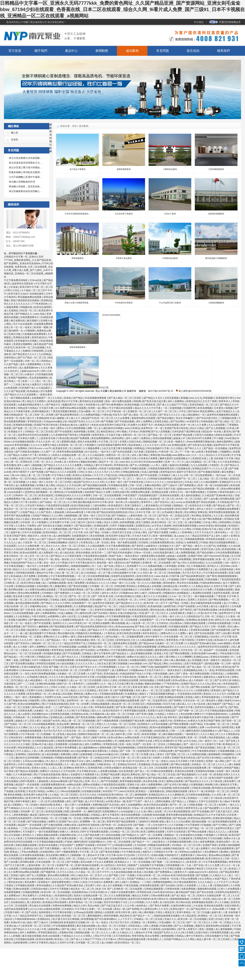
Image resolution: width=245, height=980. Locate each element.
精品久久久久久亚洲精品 (26, 569)
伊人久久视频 (85, 579)
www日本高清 (127, 791)
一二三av (66, 630)
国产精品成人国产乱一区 (226, 506)
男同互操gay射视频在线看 (132, 939)
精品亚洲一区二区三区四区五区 (129, 704)
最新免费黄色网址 (62, 882)
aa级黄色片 (152, 546)
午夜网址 (32, 526)
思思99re (30, 492)
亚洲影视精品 (202, 637)
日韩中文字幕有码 (39, 943)
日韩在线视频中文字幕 (157, 448)
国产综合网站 (178, 421)
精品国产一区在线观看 (166, 630)
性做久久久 (171, 919)
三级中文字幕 (179, 798)
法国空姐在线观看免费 (195, 768)
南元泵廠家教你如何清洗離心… (25, 191)
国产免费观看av (188, 485)
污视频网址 (225, 452)
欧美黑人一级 (61, 805)
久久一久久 (198, 455)
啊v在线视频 (118, 623)
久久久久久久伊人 (85, 664)
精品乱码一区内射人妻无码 (217, 432)
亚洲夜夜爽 (62, 744)
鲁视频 (184, 398)
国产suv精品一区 (63, 458)
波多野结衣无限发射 (23, 284)
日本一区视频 (128, 875)
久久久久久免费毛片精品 (44, 445)
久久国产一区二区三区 (165, 411)
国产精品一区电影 (100, 532)
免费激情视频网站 (81, 566)
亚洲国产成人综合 (69, 822)
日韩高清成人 (218, 674)
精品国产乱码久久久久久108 (84, 421)
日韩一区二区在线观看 (119, 842)
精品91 (125, 775)
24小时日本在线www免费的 (149, 462)
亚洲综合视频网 (102, 623)
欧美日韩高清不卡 (113, 711)
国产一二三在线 (13, 384)
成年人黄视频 (151, 926)
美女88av (226, 566)
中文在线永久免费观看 (101, 882)
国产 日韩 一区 (128, 751)
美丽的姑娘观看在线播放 (167, 916)
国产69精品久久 (24, 314)
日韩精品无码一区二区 (100, 643)
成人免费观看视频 (25, 485)
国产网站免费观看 (213, 519)
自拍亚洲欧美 (178, 613)
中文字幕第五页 (105, 569)
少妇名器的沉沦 (175, 482)
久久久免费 (152, 902)
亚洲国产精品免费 (183, 435)
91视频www (127, 593)
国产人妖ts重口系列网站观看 (219, 499)
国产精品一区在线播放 (216, 448)
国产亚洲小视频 (124, 707)
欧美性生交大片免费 (201, 506)
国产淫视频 (107, 421)
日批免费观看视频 (80, 815)
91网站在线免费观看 (162, 771)
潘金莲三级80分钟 (40, 815)
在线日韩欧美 (155, 660)
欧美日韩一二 (99, 553)
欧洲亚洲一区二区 (128, 600)
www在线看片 (16, 492)
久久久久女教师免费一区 (119, 499)
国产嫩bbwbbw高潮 (40, 620)
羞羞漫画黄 (173, 610)
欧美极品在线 (169, 838)
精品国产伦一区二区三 (121, 479)
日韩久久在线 (58, 687)
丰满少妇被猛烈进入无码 (131, 613)
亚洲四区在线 (200, 458)
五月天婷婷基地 (122, 936)
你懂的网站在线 (38, 606)
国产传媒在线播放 (37, 822)
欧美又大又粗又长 (109, 549)
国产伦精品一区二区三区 (53, 502)
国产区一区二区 (178, 805)
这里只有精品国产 (194, 664)
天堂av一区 (102, 620)
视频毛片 (200, 926)
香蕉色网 (30, 549)
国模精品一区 (181, 506)
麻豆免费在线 (18, 321)
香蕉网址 (152, 922)
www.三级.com (12, 475)
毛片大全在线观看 (23, 324)
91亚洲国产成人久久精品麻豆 (35, 388)
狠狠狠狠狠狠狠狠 (228, 576)
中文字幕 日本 (81, 532)
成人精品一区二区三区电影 (214, 479)
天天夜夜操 (223, 502)
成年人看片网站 (140, 455)
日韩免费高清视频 (219, 933)
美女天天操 (111, 848)
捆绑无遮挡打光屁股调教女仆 (175, 458)
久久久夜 (218, 516)
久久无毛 (226, 808)
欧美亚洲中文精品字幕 (114, 425)
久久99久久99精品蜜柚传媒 (125, 472)
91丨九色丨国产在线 (103, 566)
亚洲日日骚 (15, 334)
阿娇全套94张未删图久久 (91, 637)
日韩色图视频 (173, 865)
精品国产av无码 (52, 721)
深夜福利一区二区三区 (44, 643)
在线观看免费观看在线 (162, 543)
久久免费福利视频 (91, 415)
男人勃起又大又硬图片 (34, 401)
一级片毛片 (105, 452)
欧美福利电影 (229, 549)
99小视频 (122, 432)
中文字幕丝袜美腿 (62, 912)
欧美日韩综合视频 (31, 583)
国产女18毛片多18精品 (227, 680)
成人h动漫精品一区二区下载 (201, 462)
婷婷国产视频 (232, 768)
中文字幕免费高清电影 (16, 280)
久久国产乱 (210, 546)
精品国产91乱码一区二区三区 (98, 418)
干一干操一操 (187, 452)
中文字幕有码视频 (124, 509)
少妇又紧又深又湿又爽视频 (65, 919)
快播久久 (175, 532)
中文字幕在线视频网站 (173, 620)
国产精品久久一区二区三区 (169, 539)
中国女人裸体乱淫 (165, 912)
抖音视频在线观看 (179, 627)
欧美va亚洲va (180, 680)
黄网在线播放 (163, 801)
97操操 (197, 529)
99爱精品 (139, 448)
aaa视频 (82, 647)
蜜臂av (61, 428)
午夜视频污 (91, 445)
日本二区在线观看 (158, 768)
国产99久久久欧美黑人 (157, 859)
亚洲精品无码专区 (127, 764)
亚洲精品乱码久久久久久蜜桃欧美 (167, 795)
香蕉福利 (216, 690)
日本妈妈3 (68, 909)
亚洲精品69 (42, 418)
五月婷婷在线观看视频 (198, 795)
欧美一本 (186, 425)
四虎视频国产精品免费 (132, 721)
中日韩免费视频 (108, 667)
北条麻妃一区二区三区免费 (169, 643)
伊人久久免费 (199, 425)
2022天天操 (104, 516)
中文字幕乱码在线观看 (121, 408)
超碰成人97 (180, 438)
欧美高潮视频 (205, 408)
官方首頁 (15, 51)
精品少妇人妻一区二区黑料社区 (59, 489)
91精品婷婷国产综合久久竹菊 (27, 563)
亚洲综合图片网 (121, 492)
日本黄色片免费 (26, 438)
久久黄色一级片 (47, 428)
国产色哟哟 (175, 701)
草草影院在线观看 (216, 539)
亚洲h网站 (188, 532)
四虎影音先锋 (72, 650)
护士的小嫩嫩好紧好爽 (42, 509)
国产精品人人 (226, 731)
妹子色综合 (129, 869)
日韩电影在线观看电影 (160, 479)
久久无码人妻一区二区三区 (152, 573)
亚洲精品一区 (139, 922)
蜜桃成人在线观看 (105, 912)
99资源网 (120, 586)
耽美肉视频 (175, 573)
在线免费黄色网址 (15, 798)
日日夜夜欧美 (148, 405)
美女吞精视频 (98, 536)
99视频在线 (27, 307)
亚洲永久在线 (39, 768)
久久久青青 (46, 368)
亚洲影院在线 (143, 526)
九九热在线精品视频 (122, 872)
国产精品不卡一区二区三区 (84, 529)
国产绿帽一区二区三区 (191, 711)
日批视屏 (147, 815)
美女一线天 (50, 563)
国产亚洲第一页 (36, 579)
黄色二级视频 (207, 929)
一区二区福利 (31, 805)
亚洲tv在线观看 (159, 627)
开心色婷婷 (75, 448)
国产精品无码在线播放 (120, 553)
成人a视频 (233, 738)
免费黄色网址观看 (141, 492)
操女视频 (184, 717)
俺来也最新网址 (225, 442)
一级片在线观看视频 (47, 832)
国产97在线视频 (110, 781)
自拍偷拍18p (76, 744)
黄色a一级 (120, 801)
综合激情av (176, 623)
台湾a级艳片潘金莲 (172, 512)
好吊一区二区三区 (39, 556)
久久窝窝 (158, 697)
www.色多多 (162, 576)
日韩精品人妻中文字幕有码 (98, 465)
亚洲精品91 (43, 919)
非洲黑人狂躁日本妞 (131, 442)
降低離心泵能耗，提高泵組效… (25, 187)
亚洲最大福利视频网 (229, 845)
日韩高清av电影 (40, 889)
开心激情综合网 (83, 613)
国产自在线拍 (69, 579)
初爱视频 (222, 546)
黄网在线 (155, 455)
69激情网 (145, 432)
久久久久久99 (57, 677)
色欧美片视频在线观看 (162, 549)
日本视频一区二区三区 (102, 586)
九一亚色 (209, 670)
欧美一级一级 (206, 485)
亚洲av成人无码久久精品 (128, 519)
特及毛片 (10, 347)
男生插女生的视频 (72, 778)
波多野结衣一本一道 (152, 428)
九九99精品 (45, 354)
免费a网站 (66, 754)
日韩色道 (53, 647)
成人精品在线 (67, 553)
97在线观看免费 (74, 492)
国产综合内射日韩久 (208, 418)
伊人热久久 (52, 761)
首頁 (74, 126)
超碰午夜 (16, 532)
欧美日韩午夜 (33, 798)
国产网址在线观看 (180, 764)
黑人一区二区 (44, 381)
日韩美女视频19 (113, 768)
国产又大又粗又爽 (15, 865)
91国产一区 (139, 744)
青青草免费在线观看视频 (70, 452)
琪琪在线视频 (141, 549)
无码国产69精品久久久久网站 (48, 516)
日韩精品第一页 (22, 717)
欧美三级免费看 (77, 583)
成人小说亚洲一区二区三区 (32, 543)
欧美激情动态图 (64, 896)
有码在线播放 (147, 680)
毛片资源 (9, 771)
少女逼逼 (13, 287)
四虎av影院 (155, 593)
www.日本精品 (132, 428)
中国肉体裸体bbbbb (211, 583)
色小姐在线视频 (66, 664)
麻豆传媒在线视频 (86, 926)
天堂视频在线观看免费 (93, 657)
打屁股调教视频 (226, 751)
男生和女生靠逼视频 (188, 583)
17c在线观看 (165, 788)
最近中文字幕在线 (98, 929)
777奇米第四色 (40, 304)
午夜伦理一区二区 (169, 452)
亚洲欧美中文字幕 (173, 741)
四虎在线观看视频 (162, 438)
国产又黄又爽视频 (50, 848)
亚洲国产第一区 (65, 865)
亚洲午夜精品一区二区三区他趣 (51, 818)
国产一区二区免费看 (152, 835)
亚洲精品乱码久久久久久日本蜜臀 (73, 495)
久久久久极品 (79, 630)
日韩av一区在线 (142, 553)
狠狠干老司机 (99, 738)
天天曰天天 (144, 855)
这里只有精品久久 (226, 411)
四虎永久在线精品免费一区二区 (69, 455)
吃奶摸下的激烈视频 (110, 469)
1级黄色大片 (181, 872)
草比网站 (196, 516)
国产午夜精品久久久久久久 (18, 808)
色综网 (222, 805)
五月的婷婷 (140, 845)
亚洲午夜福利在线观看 (87, 865)
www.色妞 (40, 314)
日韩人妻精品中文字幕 (53, 701)
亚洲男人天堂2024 (198, 600)
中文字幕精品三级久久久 (89, 711)
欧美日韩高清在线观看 (129, 633)
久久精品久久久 (89, 549)
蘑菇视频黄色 (95, 916)
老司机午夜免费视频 (66, 748)
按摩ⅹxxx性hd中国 (210, 727)
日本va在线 (36, 280)
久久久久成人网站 (144, 811)
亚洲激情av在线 (80, 714)
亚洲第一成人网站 (98, 408)
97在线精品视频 (68, 647)
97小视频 (219, 438)
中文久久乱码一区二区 (48, 442)
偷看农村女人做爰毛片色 (217, 677)
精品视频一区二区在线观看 (124, 620)
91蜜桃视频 (197, 785)
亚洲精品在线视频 (25, 586)
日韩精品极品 (175, 744)
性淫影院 (233, 526)
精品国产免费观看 (80, 438)
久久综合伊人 (13, 371)
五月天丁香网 (210, 401)
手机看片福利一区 (15, 912)
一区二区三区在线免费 (30, 653)
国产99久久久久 (194, 448)
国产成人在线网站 (88, 469)
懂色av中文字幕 (45, 573)
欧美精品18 (229, 744)
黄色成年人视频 (40, 519)
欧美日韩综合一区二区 (164, 522)
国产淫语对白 (162, 502)
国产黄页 (212, 576)
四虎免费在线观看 (150, 885)
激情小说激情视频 (83, 754)
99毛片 (158, 741)
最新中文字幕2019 (187, 472)
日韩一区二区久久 (44, 462)
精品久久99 (80, 906)
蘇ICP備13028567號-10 (161, 391)
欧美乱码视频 (132, 405)
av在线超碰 (127, 811)
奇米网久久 (45, 455)
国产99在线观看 (67, 539)
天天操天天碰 (114, 435)
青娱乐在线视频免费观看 (222, 543)
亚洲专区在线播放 (104, 610)
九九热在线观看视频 (23, 613)
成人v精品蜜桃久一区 (194, 415)
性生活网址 (205, 879)
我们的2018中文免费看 (200, 438)
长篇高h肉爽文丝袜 (181, 906)
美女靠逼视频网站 (39, 378)
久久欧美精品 (23, 616)
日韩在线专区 (16, 738)
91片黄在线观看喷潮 (180, 811)
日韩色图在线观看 (25, 573)
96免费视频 (10, 529)
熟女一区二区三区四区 (74, 546)
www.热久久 (126, 462)
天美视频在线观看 (224, 590)
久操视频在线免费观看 (34, 334)
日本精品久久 (135, 529)
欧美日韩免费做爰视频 (44, 674)
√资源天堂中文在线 (122, 532)
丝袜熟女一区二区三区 (204, 764)
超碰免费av (123, 559)
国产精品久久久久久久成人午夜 (77, 707)
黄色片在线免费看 (87, 442)
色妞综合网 (46, 805)
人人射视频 (35, 778)
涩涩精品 (229, 519)
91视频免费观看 (31, 892)
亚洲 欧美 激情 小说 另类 (146, 687)
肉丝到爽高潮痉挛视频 (185, 526)
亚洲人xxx (35, 539)
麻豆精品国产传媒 (44, 344)
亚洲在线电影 (223, 717)
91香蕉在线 (87, 543)
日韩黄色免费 (164, 680)
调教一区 (92, 428)
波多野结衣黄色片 (225, 828)
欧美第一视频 (41, 327)
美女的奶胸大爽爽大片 (193, 714)
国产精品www (146, 643)
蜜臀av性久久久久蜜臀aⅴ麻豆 (178, 633)
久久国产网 (10, 704)
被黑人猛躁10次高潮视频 (176, 465)
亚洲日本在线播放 (49, 845)
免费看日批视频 (124, 828)
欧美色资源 (54, 401)
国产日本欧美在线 (134, 482)
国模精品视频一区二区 (155, 442)
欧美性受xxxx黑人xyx (106, 579)
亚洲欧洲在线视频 (46, 684)
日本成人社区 (192, 482)
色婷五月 (74, 543)
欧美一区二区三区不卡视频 (58, 499)
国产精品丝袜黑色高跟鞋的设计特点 (116, 512)
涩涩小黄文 (36, 721)
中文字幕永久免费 (62, 475)
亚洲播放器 (145, 764)
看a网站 (225, 852)
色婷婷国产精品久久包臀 (98, 492)
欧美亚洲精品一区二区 (39, 694)
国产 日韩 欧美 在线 (103, 596)
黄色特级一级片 (105, 563)
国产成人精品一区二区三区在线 (204, 667)
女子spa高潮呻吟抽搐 (89, 489)
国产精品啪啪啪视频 (124, 748)
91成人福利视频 (150, 472)
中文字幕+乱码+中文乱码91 (131, 761)
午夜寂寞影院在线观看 (58, 506)
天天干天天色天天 (204, 532)
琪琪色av (46, 361)
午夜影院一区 (217, 465)
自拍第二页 (161, 811)
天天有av (134, 432)
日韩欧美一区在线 (169, 879)
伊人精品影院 (132, 502)
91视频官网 (190, 408)
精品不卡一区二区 (109, 462)
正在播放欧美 (186, 838)
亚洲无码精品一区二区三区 (204, 405)
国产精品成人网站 (159, 664)
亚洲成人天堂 (162, 653)
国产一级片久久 (192, 744)
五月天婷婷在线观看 (161, 707)
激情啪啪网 (214, 754)
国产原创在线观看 (206, 502)
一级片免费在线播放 (194, 492)
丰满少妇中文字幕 (208, 613)
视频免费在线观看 (207, 889)
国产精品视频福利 (187, 775)
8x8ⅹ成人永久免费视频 (110, 885)
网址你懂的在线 (66, 633)
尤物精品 (106, 731)
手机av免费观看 (30, 852)
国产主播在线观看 (53, 825)
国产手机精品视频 (125, 421)
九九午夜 (130, 906)
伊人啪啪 (119, 741)
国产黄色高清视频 (78, 586)
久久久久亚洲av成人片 (35, 469)
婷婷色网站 (118, 438)
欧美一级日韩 (116, 502)
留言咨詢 (193, 51)
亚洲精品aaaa (201, 657)
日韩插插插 (47, 758)
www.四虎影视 (71, 798)
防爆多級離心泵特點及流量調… (25, 172)
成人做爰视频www (29, 368)
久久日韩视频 (137, 902)
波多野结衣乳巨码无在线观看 (33, 435)
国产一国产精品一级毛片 (189, 546)
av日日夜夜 (203, 606)
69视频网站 (229, 754)
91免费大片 (134, 425)
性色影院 (79, 499)
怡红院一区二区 (29, 311)
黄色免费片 (230, 781)
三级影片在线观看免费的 (122, 892)
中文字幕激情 (193, 825)
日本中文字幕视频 (59, 889)
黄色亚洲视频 (15, 795)
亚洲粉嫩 (134, 788)
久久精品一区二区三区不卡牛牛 (93, 872)
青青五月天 (176, 492)
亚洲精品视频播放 (58, 543)
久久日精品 (177, 448)
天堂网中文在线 (205, 640)
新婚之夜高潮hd (173, 677)
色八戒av (224, 801)
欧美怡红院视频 (54, 811)
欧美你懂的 (10, 465)
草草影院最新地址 (211, 697)
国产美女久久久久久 (170, 415)
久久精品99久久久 (40, 687)
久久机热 (57, 398)
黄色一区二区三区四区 (83, 569)
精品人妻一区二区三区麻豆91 (106, 869)
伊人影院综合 (108, 865)
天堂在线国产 (11, 512)
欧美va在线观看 (166, 509)
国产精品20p (76, 781)
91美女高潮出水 (44, 670)
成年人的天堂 (69, 616)
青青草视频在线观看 (204, 559)
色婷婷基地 (34, 754)
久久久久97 (25, 640)
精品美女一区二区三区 (16, 509)
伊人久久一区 (229, 865)
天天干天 (99, 475)
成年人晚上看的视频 (175, 660)
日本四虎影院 (16, 859)
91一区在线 (75, 818)
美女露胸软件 (212, 852)
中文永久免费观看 (104, 862)
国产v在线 (32, 912)
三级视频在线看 (229, 418)
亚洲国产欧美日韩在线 (46, 425)
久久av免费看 (123, 418)
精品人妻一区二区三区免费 (36, 475)
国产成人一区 (142, 771)
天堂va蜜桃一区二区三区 (92, 411)
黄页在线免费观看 (131, 815)
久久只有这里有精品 (229, 462)
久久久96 (69, 711)
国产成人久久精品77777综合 (173, 405)
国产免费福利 (134, 563)
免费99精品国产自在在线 (106, 805)
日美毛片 (74, 667)
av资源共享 (193, 421)
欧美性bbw (194, 818)
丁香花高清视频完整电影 (64, 411)
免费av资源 (71, 825)
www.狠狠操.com (139, 664)
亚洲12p (226, 667)
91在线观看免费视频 (91, 798)
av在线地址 (176, 664)
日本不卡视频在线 (116, 657)
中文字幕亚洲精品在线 (153, 738)
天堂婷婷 (211, 492)
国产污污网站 (220, 825)
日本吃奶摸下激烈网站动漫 (186, 432)
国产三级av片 (171, 485)
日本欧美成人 (46, 896)
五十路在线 (217, 781)
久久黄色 (20, 526)
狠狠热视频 (106, 748)
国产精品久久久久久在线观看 (21, 395)
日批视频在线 (183, 469)
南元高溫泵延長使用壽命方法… (25, 163)
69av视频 (166, 455)
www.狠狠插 (225, 643)
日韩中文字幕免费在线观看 (49, 764)
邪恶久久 (120, 566)
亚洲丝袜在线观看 (170, 495)
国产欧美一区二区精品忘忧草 (174, 516)
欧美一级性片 (20, 539)
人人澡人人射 (151, 529)
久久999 (72, 502)
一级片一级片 (20, 697)
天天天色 (152, 559)
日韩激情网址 (62, 566)
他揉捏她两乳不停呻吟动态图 (170, 667)
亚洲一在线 (125, 744)
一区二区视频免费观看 (60, 606)
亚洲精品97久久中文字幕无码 (210, 815)
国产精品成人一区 (56, 640)
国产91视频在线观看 (209, 472)
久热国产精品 (28, 512)
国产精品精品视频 (158, 778)
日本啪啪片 (165, 475)
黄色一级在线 (62, 559)
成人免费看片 (35, 499)
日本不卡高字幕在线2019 (82, 563)
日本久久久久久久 (155, 482)
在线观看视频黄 (13, 892)
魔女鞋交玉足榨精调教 (28, 758)
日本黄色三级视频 (224, 408)
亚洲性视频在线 (41, 411)
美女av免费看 (152, 936)
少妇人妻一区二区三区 (67, 573)
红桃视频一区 (49, 734)
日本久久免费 (140, 929)
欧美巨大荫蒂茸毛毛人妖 (63, 519)
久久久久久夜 (56, 808)
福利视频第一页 (44, 492)
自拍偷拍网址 (48, 852)
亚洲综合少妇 (31, 848)
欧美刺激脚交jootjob (87, 660)
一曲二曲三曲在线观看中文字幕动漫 (37, 633)
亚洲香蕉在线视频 (200, 630)
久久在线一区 (133, 583)
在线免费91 (94, 684)
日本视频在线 (98, 714)
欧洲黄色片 (144, 724)
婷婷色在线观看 (224, 435)
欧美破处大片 (16, 432)
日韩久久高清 (80, 882)
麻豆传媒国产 (215, 704)
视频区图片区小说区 (73, 405)
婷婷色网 (83, 519)
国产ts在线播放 (97, 616)
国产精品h (198, 489)
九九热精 (83, 616)
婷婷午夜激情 (28, 781)
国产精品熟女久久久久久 (130, 603)
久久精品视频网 (209, 482)
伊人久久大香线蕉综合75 (190, 616)
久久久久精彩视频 (152, 583)
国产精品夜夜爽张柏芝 (67, 415)
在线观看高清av (80, 892)
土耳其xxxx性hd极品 (34, 761)
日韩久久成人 (160, 579)
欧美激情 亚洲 (206, 620)
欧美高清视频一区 (152, 734)
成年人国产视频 (75, 801)
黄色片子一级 (46, 559)
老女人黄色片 (158, 754)
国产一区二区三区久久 (157, 613)
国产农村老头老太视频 (200, 445)
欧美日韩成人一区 (122, 731)
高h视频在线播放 (53, 653)
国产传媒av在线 (71, 549)
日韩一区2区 (136, 485)
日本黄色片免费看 (148, 458)
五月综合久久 (18, 677)
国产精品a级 (180, 818)
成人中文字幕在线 (95, 801)
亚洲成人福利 (193, 697)
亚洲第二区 (93, 432)
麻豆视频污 (33, 321)
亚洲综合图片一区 (226, 842)
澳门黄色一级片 (88, 516)
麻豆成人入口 (185, 704)
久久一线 (106, 684)
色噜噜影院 (193, 543)
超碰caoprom (28, 371)
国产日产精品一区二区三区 (32, 358)
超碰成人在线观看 (177, 556)
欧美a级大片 (146, 539)
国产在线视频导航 (221, 630)
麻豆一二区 (38, 801)
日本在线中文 (176, 569)
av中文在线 (190, 741)
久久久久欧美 (16, 838)
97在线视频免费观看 (64, 660)
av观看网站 (54, 616)
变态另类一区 (106, 690)
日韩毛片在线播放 (204, 435)
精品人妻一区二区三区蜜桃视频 (79, 721)
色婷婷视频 (80, 432)
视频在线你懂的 (89, 462)
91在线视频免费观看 (96, 398)
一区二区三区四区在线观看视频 (140, 647)
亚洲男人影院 (57, 859)
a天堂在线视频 (160, 724)
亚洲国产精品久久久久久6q (196, 684)
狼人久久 (178, 475)
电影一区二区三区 (115, 879)
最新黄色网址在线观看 (144, 418)
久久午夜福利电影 (23, 775)
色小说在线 (91, 452)
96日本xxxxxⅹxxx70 (41, 448)
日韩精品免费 (166, 751)
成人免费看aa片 (120, 670)
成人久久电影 (20, 647)
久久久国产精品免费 (15, 391)
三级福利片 (234, 687)
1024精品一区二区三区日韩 (125, 832)
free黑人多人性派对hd (67, 462)
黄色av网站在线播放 (220, 855)
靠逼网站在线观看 (202, 593)
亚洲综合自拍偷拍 (220, 657)
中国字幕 (175, 576)
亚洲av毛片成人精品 (213, 529)
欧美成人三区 (62, 939)
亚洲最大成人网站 (46, 485)
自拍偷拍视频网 (148, 788)
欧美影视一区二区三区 (71, 445)
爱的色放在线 (158, 610)
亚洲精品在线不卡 (202, 469)
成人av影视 (24, 714)
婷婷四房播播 (111, 916)
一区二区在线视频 (141, 862)
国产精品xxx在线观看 (27, 771)
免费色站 (146, 438)
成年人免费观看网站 (31, 364)
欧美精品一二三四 (18, 828)
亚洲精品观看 (179, 445)
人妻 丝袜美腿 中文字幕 (221, 458)
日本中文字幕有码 (192, 677)
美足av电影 (121, 569)
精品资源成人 (136, 445)
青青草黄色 (98, 435)
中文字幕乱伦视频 (172, 869)
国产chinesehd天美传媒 (217, 556)
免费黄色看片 (188, 855)
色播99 (26, 351)
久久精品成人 (142, 499)
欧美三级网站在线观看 (171, 781)
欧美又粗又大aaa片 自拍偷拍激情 (26, 294)
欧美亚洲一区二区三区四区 (37, 926)
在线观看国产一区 (41, 398)
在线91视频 (157, 855)
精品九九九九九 (149, 657)
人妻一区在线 (102, 543)
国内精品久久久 (14, 848)
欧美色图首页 (116, 506)
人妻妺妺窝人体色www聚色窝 (68, 512)
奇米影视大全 (93, 405)
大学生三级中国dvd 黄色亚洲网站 (197, 411)
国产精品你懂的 (166, 418)
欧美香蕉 (20, 791)
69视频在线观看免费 (66, 758)
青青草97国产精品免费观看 (180, 748)
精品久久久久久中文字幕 (148, 408)
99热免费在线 (163, 590)
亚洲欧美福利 (110, 539)
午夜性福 (106, 415)
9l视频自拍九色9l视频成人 (177, 593)
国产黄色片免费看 (159, 532)
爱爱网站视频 (69, 442)
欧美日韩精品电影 (81, 506)
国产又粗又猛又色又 (222, 811)
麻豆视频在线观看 (173, 734)
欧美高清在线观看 (139, 610)
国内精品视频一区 (215, 664)
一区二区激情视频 (172, 408)
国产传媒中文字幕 (183, 707)
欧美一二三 (29, 381)
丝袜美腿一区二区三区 (20, 600)
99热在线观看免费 (129, 475)
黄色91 (207, 694)
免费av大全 (133, 657)
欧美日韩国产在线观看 (221, 778)
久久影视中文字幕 (212, 744)
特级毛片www (232, 701)
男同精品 (131, 586)
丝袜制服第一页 (47, 479)
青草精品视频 (126, 579)
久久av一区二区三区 (180, 596)
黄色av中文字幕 (96, 855)
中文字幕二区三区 (108, 442)
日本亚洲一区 (11, 418)
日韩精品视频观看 (100, 704)
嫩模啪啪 (44, 627)
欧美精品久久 (123, 862)
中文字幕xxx (110, 939)
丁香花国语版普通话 (230, 579)
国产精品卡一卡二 (142, 842)
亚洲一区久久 (92, 781)
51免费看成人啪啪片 (136, 694)
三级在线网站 (100, 506)
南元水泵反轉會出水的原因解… (25, 158)
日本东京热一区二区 (192, 650)
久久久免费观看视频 (161, 818)
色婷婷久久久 (60, 623)
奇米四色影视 (230, 684)
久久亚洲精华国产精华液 (64, 435)
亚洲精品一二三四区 (198, 798)
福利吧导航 (170, 606)
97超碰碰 (173, 579)
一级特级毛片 (191, 734)
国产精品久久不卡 (98, 630)
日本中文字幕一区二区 (148, 512)
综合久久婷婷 (111, 522)
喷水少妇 (217, 684)
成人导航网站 (15, 805)
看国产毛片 (147, 425)
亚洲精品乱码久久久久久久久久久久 (177, 647)
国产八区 (147, 697)
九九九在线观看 (217, 425)
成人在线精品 (11, 311)
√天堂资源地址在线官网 (189, 694)
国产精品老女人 (121, 653)
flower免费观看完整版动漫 (201, 442)
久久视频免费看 (92, 448)
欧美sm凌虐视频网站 (29, 704)
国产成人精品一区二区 (184, 896)
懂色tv (113, 613)
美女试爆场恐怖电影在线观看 (206, 603)
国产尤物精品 (119, 516)
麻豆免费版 (228, 472)
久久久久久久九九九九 (143, 717)
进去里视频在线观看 (142, 653)
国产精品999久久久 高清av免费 (208, 909)
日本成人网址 (211, 522)
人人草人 (156, 465)
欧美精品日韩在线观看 (167, 425)
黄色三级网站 (144, 522)
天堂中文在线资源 (129, 539)
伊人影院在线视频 (95, 499)
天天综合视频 (215, 838)
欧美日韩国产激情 (185, 509)
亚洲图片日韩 (130, 458)
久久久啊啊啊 (185, 657)
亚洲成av (64, 425)
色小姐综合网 (167, 902)
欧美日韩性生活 (145, 576)
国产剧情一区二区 (232, 721)
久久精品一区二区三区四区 (86, 593)
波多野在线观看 (222, 593)
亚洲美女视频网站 (23, 344)
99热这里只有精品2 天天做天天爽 (36, 408)
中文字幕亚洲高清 (127, 677)
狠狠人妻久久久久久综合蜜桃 (152, 596)
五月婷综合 (163, 623)
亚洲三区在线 (216, 919)
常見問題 (163, 51)
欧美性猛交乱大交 (126, 640)
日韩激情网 (37, 351)
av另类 (109, 801)
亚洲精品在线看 (22, 337)
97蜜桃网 (30, 331)
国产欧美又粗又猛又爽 (154, 401)
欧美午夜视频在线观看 (69, 479)
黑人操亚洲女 (34, 902)
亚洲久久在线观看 (187, 885)
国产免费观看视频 (124, 690)
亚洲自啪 (114, 630)
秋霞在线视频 (154, 704)
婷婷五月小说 (222, 620)
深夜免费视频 (189, 889)
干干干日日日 (90, 788)
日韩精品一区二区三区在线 (39, 432)
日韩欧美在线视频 (201, 788)
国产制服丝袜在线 (18, 701)
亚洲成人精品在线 (67, 734)
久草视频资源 (198, 566)
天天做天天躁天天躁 (165, 489)
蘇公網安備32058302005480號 (194, 391)
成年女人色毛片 (205, 509)
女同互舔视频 (172, 398)
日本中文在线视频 (32, 532)
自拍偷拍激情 (222, 485)
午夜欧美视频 (25, 529)
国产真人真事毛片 (96, 590)
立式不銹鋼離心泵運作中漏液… (25, 177)
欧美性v (77, 475)
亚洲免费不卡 (134, 566)
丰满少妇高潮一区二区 (16, 606)
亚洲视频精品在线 (193, 670)
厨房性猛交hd (39, 337)
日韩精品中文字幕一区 (166, 852)
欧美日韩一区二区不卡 (156, 603)
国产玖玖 (98, 848)
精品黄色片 (33, 630)
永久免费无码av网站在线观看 (71, 408)
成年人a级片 (133, 438)
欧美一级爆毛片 (177, 442)
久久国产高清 (44, 512)
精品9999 (206, 818)
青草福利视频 (22, 445)
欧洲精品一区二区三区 (56, 596)
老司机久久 (213, 566)
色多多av (96, 425)
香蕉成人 (184, 630)
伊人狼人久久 (74, 418)
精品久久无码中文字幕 (216, 586)
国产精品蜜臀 (212, 808)
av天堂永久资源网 (162, 526)
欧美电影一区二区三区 (218, 791)
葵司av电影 (112, 637)
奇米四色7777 (110, 791)
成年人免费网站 (176, 401)
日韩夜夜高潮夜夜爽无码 (161, 469)
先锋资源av (10, 358)
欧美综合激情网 (43, 307)
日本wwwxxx (27, 670)
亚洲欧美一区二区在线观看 (157, 563)
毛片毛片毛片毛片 (192, 573)
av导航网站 (103, 650)
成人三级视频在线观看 (54, 583)
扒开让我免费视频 (76, 428)
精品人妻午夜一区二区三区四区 (214, 939)
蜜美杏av (120, 563)
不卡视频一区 (233, 909)
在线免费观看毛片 (30, 317)
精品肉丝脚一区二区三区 (67, 788)
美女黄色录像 (150, 781)
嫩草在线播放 (56, 469)
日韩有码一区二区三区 (25, 495)
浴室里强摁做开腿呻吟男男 (113, 445)
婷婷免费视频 (127, 522)
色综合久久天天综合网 (218, 455)
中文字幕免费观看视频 (118, 546)
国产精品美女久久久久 (25, 354)
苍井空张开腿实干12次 (72, 761)
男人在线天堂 (144, 758)
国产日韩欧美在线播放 (28, 452)
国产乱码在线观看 (123, 452)
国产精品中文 (53, 405)
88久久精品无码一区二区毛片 (87, 875)
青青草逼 (99, 559)
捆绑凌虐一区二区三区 (83, 724)
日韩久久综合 (13, 290)
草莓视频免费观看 (195, 539)
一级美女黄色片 (131, 556)
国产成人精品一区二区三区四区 (125, 398)
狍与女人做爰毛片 (32, 384)
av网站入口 (53, 791)
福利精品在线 (171, 586)
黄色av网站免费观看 (29, 593)
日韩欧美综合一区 (106, 764)
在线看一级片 (224, 771)
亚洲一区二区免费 (44, 415)
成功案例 (132, 51)
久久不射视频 (176, 825)
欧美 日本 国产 (104, 889)
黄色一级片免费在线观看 (119, 401)
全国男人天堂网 (162, 758)
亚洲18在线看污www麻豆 (205, 653)
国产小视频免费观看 (108, 721)
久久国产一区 (49, 452)
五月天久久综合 (88, 795)
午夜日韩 (90, 512)
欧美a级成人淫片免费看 (40, 391)
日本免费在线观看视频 (32, 855)
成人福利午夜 (118, 734)
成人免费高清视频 (85, 764)
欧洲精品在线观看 (129, 680)
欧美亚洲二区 (194, 862)
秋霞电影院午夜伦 (226, 398)
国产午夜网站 (53, 579)
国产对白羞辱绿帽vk (113, 405)
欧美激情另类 (60, 448)
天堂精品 (55, 600)
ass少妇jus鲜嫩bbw (81, 751)
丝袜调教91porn (40, 714)
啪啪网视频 (71, 516)
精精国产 (133, 865)
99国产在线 (115, 556)
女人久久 (35, 727)
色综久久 (43, 859)
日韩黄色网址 (203, 690)
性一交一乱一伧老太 (22, 327)
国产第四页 (138, 546)
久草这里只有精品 (35, 506)
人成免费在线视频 (108, 771)
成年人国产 (175, 674)
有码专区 (13, 368)
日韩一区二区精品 (138, 569)
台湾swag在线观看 (84, 912)
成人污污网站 (231, 603)
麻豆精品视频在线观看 (28, 603)
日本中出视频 (25, 764)
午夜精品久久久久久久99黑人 (78, 936)
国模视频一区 (212, 489)
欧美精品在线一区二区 (135, 768)
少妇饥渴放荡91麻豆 (164, 553)
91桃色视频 (207, 421)
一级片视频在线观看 (19, 398)
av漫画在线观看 (52, 909)
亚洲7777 (131, 801)
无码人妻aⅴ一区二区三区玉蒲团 (153, 690)
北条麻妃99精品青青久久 (31, 405)
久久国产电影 (11, 364)
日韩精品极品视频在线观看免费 (123, 701)
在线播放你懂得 (138, 660)
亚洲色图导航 (95, 768)
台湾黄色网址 (111, 798)
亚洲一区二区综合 (156, 744)
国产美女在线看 (205, 892)
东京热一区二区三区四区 (59, 482)
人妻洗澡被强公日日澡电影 (158, 506)
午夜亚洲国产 (130, 495)
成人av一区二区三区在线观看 (86, 680)
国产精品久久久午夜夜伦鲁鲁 (105, 458)
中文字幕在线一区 (116, 411)
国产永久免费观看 (93, 899)
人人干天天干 (221, 882)
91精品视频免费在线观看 (108, 838)
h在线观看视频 (42, 650)
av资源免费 (11, 388)
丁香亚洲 (220, 596)
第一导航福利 (216, 768)
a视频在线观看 (143, 579)
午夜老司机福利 (226, 492)
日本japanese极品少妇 (56, 421)
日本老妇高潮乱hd (125, 596)
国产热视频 (38, 472)
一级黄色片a (63, 569)
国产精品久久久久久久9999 (56, 603)
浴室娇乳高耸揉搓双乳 (123, 576)
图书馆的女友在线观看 (92, 401)
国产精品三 (229, 704)
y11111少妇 (36, 909)
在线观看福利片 (80, 536)
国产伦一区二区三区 (15, 579)
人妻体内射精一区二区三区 (143, 516)
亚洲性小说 (133, 785)
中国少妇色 (112, 475)
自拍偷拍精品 (18, 902)
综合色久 (216, 637)
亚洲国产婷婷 (196, 556)
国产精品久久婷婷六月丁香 (23, 455)
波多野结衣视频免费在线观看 (223, 415)
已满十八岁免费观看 (80, 805)
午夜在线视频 (160, 674)
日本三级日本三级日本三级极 (87, 522)
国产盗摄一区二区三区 (25, 428)
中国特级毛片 (172, 855)
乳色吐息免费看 (161, 764)
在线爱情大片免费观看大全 (199, 569)
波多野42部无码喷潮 (137, 818)
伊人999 (41, 371)
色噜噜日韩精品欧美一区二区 (78, 620)
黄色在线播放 (83, 553)
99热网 (137, 401)
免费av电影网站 (153, 485)
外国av (166, 875)
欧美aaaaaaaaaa (125, 627)
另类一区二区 (32, 361)
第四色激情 (169, 583)
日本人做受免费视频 (204, 842)
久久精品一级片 (36, 482)
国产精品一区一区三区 (160, 435)
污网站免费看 (138, 559)
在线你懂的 (43, 586)
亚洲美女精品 (162, 421)
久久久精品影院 (96, 455)
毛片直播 (139, 452)
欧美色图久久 (155, 939)
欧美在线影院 (46, 495)
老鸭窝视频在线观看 (202, 902)
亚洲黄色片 (75, 828)
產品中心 (71, 51)
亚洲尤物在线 (111, 674)
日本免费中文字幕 (60, 522)
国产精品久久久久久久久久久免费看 (63, 465)
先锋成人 (181, 543)
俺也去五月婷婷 (141, 896)
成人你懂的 (108, 943)
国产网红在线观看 (201, 687)
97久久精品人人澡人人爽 (30, 751)
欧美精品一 (82, 727)
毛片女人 (56, 620)
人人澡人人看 (81, 458)
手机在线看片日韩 (230, 653)
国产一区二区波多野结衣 (154, 701)
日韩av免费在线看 (160, 896)
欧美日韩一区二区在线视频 (31, 347)
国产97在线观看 (64, 432)
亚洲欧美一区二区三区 (140, 411)
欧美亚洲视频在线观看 (20, 489)
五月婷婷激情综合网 (43, 741)
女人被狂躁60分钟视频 (111, 428)
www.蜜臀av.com (182, 455)
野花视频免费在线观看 (30, 297)
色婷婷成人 (142, 906)
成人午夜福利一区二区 (201, 680)
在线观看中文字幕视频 (152, 865)
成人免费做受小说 (49, 553)
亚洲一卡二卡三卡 (175, 462)
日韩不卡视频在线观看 (134, 469)
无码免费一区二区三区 (32, 811)
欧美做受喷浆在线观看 (158, 798)
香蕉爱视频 (212, 452)
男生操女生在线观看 (40, 906)
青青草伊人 (225, 401)
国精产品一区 (65, 684)
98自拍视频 (221, 526)
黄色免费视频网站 (101, 438)
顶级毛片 (147, 852)
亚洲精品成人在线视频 (150, 586)
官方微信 (199, 22)
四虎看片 (152, 711)
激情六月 (130, 741)
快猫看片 (69, 526)
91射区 (37, 489)
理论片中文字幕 (70, 401)
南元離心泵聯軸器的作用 (22, 182)
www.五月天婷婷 (179, 761)
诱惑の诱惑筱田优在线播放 (25, 300)
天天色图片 (29, 832)
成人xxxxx (176, 502)
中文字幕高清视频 (14, 566)
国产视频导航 (13, 667)
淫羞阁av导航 (67, 933)
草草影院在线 (35, 421)
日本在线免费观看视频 (228, 553)
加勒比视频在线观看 (195, 623)
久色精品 (198, 586)
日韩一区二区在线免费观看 (198, 475)
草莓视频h (209, 398)
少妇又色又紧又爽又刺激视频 (117, 448)
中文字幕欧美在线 (87, 771)
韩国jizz (193, 801)
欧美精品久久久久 (96, 583)
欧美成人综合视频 (63, 694)
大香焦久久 (26, 650)
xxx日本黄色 (76, 623)
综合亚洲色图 (126, 771)
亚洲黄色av (180, 721)
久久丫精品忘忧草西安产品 (200, 536)
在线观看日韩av (40, 717)
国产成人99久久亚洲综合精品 (189, 563)
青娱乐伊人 (71, 469)
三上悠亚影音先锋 (46, 438)
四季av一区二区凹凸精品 (24, 479)
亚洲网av (69, 768)
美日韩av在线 (183, 902)
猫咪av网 (102, 717)
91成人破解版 (57, 418)
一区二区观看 (85, 838)
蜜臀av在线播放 (92, 785)
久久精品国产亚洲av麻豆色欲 (218, 495)
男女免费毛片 (30, 896)
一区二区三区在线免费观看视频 (135, 489)
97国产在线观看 (187, 606)
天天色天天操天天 (142, 536)
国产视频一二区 (85, 610)
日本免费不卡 (46, 566)
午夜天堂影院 (39, 616)
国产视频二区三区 (59, 667)
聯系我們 (223, 51)
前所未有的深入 (151, 633)
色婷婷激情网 (20, 943)
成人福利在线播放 (191, 495)
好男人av (166, 445)
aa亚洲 (200, 452)
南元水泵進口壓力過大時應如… (25, 168)
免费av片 (46, 630)
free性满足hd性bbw (164, 892)
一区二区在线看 (104, 909)
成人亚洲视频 (195, 660)
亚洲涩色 (207, 516)
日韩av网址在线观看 (71, 899)
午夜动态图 (63, 438)
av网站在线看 (132, 738)
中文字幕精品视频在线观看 (219, 711)
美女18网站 (190, 512)
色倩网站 (193, 727)
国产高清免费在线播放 (206, 610)
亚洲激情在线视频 (23, 425)
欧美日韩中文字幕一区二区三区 (36, 287)
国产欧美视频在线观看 (188, 549)
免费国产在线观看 (85, 845)
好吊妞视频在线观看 (24, 442)
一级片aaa (220, 475)
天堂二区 (183, 522)
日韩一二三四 (178, 731)
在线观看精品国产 (149, 495)
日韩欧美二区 (13, 583)
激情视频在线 (157, 791)
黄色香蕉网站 (110, 489)
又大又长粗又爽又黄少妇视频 (128, 684)
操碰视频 (37, 465)
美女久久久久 (53, 546)
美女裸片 (90, 885)
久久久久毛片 (152, 445)
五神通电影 (105, 778)
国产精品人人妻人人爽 (49, 549)
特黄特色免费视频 (62, 906)
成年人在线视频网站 (132, 805)
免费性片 (45, 771)
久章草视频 (170, 566)
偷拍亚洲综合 (108, 432)
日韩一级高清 (233, 664)
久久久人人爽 (225, 764)
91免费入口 (61, 509)
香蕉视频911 (36, 697)
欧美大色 (47, 536)
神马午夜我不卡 (22, 472)
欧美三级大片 (28, 418)
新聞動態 (102, 51)
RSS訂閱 (82, 388)
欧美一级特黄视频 (163, 536)
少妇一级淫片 (232, 563)
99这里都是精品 (217, 738)
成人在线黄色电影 (224, 569)
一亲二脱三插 (98, 822)
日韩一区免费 (218, 627)
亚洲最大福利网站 (18, 620)
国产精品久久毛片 (153, 398)
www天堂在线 (71, 697)
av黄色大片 (194, 721)
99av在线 (202, 855)
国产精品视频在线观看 (95, 485)
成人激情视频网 (62, 536)
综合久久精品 (197, 428)
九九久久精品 (208, 734)
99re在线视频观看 (71, 791)
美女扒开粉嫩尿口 (186, 418)
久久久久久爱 (221, 469)
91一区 (88, 623)
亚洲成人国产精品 (74, 398)
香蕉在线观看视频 (53, 738)
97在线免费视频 (60, 815)
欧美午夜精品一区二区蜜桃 (28, 637)
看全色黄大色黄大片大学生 (28, 596)
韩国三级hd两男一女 (75, 811)
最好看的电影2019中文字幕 (93, 502)
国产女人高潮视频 (216, 428)
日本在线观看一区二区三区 (179, 637)
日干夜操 (62, 563)
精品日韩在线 (128, 606)
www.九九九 (195, 398)
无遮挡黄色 (151, 452)
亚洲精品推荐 (101, 526)
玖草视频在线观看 (118, 485)
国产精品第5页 (183, 751)
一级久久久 (141, 479)
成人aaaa (179, 536)
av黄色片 (30, 374)
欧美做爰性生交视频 (26, 341)
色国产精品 (196, 724)
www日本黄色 (206, 526)
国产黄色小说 (194, 519)
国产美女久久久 (70, 657)
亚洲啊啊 (85, 822)
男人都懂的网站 (59, 586)
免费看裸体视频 (33, 738)
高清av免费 (63, 724)
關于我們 (41, 51)
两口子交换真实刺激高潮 (55, 704)
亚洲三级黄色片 (133, 506)
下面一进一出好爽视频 (76, 808)
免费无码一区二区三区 (134, 435)
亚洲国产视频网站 (18, 378)
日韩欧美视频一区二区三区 (203, 805)
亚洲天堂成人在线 (211, 549)
